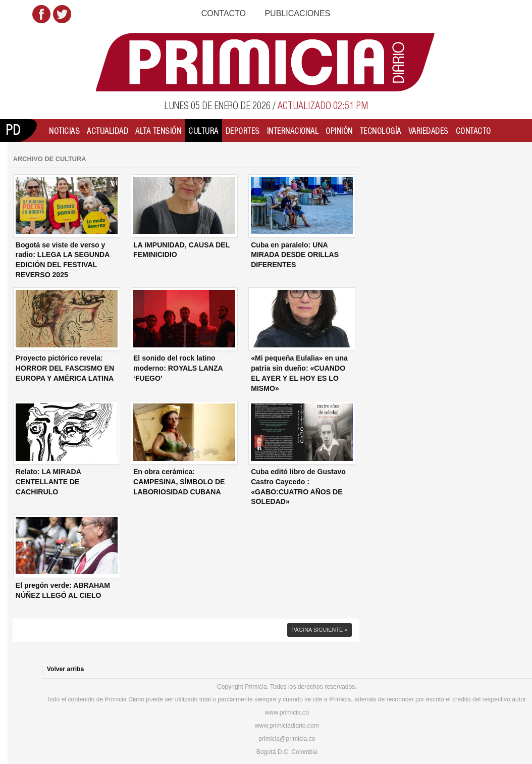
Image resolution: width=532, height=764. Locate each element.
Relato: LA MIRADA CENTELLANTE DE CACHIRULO (48, 481)
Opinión (339, 131)
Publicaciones (297, 13)
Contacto (224, 13)
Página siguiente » (319, 630)
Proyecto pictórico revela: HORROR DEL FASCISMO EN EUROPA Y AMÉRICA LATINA (65, 368)
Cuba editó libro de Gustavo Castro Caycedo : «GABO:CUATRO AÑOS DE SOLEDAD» (298, 487)
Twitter (62, 14)
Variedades (429, 131)
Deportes (243, 131)
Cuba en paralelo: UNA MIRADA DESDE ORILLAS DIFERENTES (295, 255)
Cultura (203, 131)
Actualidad (108, 131)
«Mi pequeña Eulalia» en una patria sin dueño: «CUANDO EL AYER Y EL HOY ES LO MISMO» (299, 373)
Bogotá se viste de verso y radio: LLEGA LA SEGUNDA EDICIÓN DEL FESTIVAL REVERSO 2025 (63, 260)
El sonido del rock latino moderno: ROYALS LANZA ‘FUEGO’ (178, 368)
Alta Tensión (158, 131)
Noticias (64, 131)
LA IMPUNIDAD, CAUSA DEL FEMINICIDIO (181, 250)
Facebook (41, 14)
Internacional (293, 131)
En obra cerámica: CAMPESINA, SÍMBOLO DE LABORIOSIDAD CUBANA (179, 481)
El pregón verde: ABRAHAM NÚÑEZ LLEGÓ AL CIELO (63, 590)
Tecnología (381, 131)
